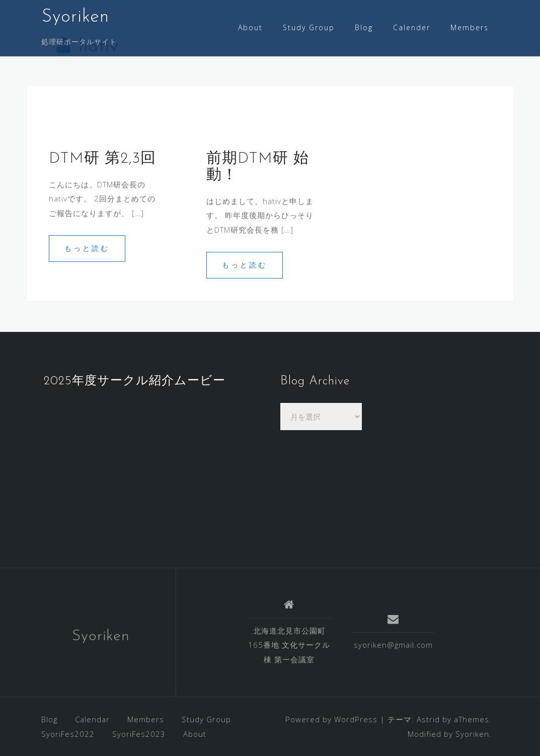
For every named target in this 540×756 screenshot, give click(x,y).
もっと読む (87, 248)
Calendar (92, 719)
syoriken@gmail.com (393, 645)
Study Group (309, 27)
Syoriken (75, 17)
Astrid (428, 719)
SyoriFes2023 (139, 734)
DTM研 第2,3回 (102, 159)
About (250, 27)
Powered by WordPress (331, 719)
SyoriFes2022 (68, 734)
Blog (364, 27)
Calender (412, 27)
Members (470, 27)
